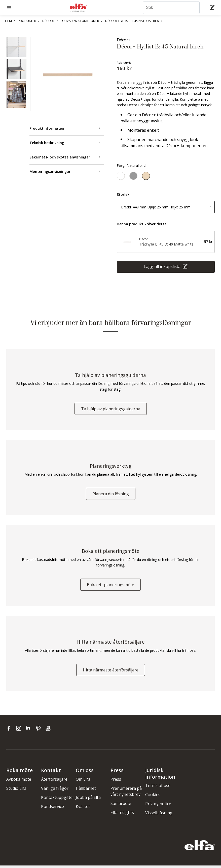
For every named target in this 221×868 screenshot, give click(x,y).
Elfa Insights (122, 815)
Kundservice (52, 809)
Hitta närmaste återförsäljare (111, 672)
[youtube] (49, 730)
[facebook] (10, 730)
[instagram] (20, 730)
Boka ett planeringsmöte (111, 586)
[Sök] (171, 8)
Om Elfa (83, 781)
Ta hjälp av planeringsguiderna (111, 409)
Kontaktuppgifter (58, 800)
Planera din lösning (111, 495)
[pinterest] (39, 730)
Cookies (153, 797)
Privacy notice (158, 806)
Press (116, 781)
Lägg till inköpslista (163, 266)
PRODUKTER (27, 21)
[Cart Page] (213, 8)
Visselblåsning (159, 815)
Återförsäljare (54, 781)
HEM (8, 21)
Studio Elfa (16, 791)
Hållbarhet (86, 791)
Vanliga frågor (55, 791)
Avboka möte (19, 781)
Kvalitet (83, 809)
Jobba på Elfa (88, 800)
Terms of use (158, 788)
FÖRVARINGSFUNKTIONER (80, 21)
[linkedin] (30, 730)
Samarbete (121, 806)
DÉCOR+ (48, 21)
